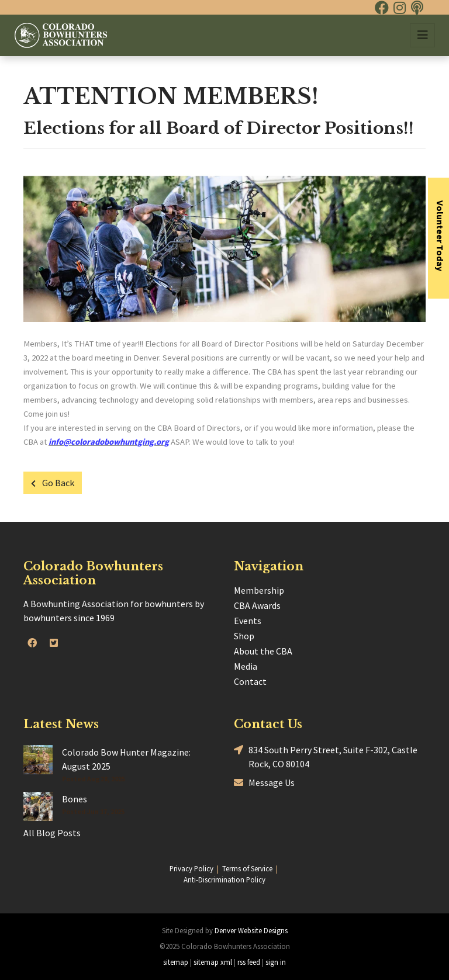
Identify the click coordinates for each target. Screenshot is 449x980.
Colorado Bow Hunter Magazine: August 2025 (126, 759)
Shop (244, 636)
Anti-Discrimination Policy (224, 879)
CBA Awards (257, 605)
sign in (276, 962)
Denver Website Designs (251, 930)
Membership (259, 590)
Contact (250, 681)
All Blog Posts (52, 833)
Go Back (53, 483)
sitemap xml (213, 962)
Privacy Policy (191, 868)
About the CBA (263, 651)
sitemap (176, 962)
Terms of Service (247, 868)
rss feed (249, 962)
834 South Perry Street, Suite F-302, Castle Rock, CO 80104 (326, 756)
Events (248, 621)
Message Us (264, 783)
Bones (75, 799)
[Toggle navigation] (422, 35)
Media (246, 666)
